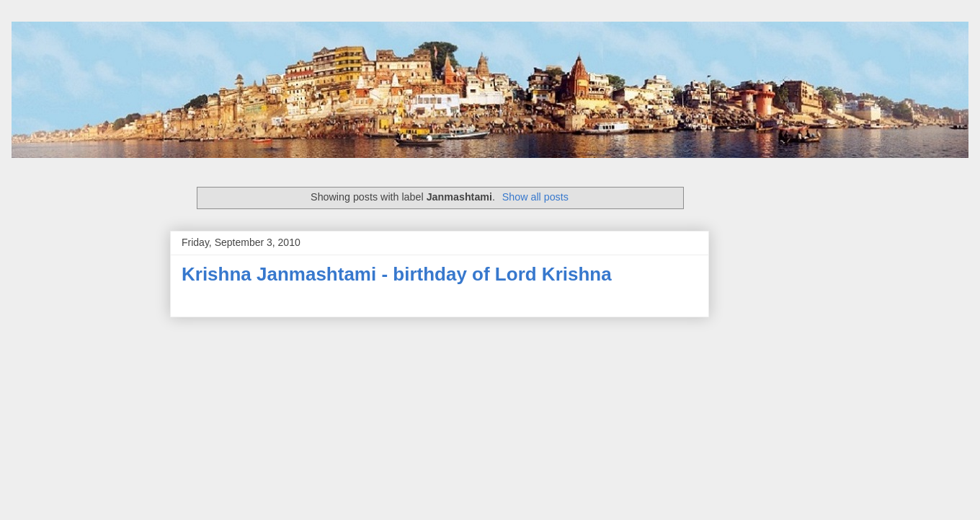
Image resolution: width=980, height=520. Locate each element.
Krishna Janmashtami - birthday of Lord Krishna (397, 274)
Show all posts (535, 197)
